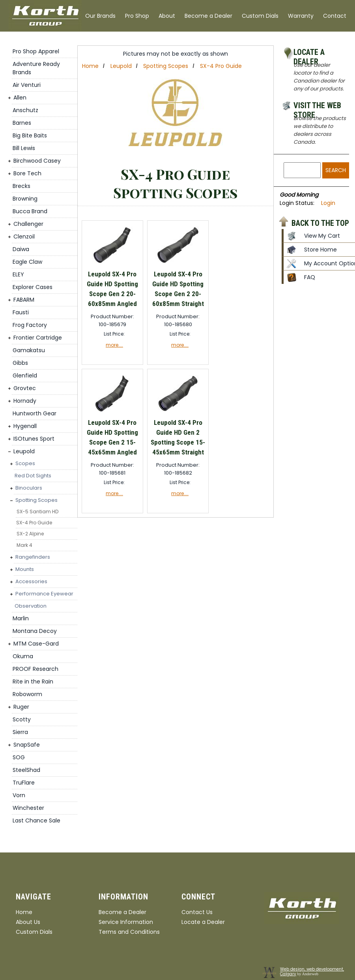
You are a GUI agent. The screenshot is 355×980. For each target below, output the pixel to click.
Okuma (23, 656)
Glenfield (25, 375)
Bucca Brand (30, 211)
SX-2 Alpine (30, 534)
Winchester (28, 808)
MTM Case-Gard (36, 644)
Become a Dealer (208, 16)
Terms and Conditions (129, 932)
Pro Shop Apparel (36, 51)
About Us (28, 922)
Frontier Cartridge (38, 338)
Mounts (25, 569)
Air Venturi (27, 85)
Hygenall (25, 426)
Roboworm (27, 694)
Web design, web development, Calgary (312, 972)
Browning (25, 199)
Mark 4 (24, 545)
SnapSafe (27, 745)
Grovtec (25, 388)
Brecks (21, 186)
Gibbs (20, 363)
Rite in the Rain (33, 681)
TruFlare (24, 783)
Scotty (22, 719)
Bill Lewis (24, 148)
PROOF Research (35, 669)
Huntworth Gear (35, 413)
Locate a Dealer (309, 53)
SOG (19, 757)
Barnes (22, 123)
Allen (20, 98)
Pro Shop (137, 16)
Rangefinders (33, 557)
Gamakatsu (29, 350)
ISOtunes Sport (34, 439)
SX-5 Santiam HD (37, 512)
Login (328, 203)
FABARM (24, 300)
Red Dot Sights (33, 476)
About (167, 16)
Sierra (20, 732)
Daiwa (21, 249)
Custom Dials (260, 16)
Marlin (21, 618)
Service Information (126, 922)
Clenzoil (24, 237)
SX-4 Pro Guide (34, 523)
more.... (114, 345)
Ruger (21, 707)
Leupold (24, 451)
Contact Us (197, 912)
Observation (31, 606)
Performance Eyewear (44, 594)
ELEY (18, 274)
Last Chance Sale (36, 820)
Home (90, 66)
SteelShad (26, 770)
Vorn (19, 795)
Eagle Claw (27, 262)
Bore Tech (27, 173)
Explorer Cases (33, 287)
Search (336, 170)
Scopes (25, 463)
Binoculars (29, 488)
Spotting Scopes (36, 500)
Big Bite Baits (30, 135)
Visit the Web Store (317, 107)
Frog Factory (30, 325)
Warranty (301, 16)
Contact (335, 16)
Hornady (25, 401)
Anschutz (25, 110)
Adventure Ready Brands (36, 68)
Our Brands (100, 16)
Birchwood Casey (37, 161)
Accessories (31, 581)
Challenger (28, 224)
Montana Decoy (35, 631)
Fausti (21, 312)
